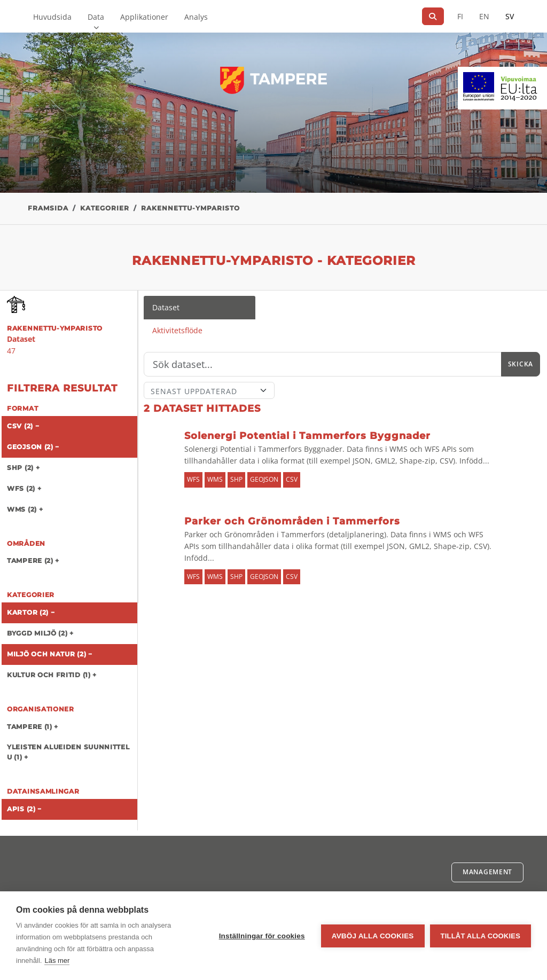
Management (487, 872)
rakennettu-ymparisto (190, 208)
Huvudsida (52, 17)
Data (96, 17)
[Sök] (433, 16)
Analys (196, 17)
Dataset (166, 307)
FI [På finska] (460, 16)
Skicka (521, 364)
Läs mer (57, 961)
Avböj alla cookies (373, 936)
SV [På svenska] (510, 16)
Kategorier (105, 208)
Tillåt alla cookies (480, 936)
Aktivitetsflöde (177, 330)
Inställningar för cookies (262, 936)
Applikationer (144, 17)
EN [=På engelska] (484, 16)
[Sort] (209, 390)
